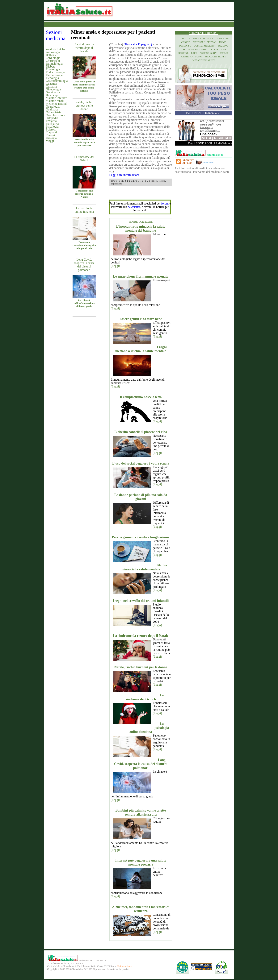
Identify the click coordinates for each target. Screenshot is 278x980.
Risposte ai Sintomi (205, 42)
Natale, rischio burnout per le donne (84, 106)
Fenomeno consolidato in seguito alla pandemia (84, 245)
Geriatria (51, 87)
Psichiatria (52, 124)
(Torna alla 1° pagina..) (138, 44)
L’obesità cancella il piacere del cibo (141, 432)
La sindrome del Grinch (84, 159)
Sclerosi (51, 129)
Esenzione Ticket (215, 57)
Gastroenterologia (57, 81)
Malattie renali (55, 101)
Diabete (51, 66)
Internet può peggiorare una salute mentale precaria (141, 862)
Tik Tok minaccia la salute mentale (144, 567)
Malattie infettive (56, 98)
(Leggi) (115, 266)
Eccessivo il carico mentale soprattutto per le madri (84, 142)
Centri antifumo (192, 57)
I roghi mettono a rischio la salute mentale (141, 349)
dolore (162, 181)
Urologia (51, 138)
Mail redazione (124, 966)
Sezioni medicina (56, 35)
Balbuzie (51, 55)
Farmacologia (54, 75)
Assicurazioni (208, 53)
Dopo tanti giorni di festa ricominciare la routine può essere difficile (84, 86)
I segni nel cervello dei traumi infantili (141, 601)
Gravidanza (53, 92)
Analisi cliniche (55, 49)
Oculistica (52, 109)
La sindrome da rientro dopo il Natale (84, 48)
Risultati (223, 138)
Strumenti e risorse (203, 33)
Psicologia (52, 127)
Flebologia (52, 78)
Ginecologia (53, 89)
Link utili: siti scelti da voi (196, 39)
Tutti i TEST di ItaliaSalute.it (204, 113)
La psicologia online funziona (84, 210)
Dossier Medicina (205, 46)
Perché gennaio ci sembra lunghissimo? (141, 537)
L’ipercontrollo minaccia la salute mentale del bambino (141, 228)
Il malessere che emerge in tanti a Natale (84, 194)
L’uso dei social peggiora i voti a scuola (141, 463)
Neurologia (53, 107)
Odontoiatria (54, 112)
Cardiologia (53, 58)
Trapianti (51, 132)
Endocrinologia (55, 72)
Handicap (52, 95)
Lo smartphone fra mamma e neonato (141, 276)
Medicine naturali (57, 104)
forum (165, 203)
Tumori (50, 135)
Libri (194, 53)
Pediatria (51, 121)
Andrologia (53, 52)
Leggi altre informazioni (124, 175)
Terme (224, 53)
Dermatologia (54, 64)
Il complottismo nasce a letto (141, 397)
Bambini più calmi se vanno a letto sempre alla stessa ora (141, 812)
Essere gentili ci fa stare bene (141, 319)
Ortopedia (52, 118)
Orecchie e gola (55, 115)
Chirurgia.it (53, 61)
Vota (207, 138)
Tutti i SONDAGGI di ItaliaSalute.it (210, 143)
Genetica (51, 84)
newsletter (134, 207)
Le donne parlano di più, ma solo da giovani (141, 497)
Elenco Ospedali (198, 49)
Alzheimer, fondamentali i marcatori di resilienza (141, 909)
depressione (117, 184)
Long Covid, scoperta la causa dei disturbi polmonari (84, 265)
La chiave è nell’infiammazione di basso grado (84, 303)
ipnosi (154, 181)
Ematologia (53, 69)
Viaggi (50, 141)
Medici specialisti (204, 60)
